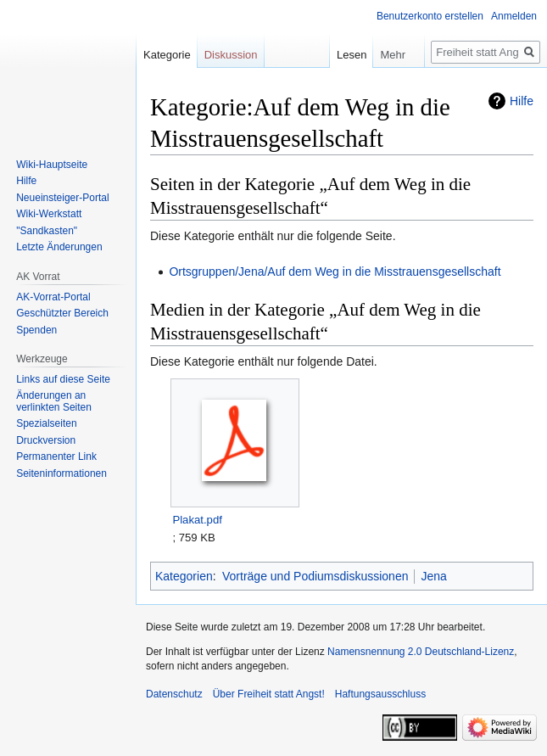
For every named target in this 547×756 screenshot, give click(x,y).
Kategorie (167, 55)
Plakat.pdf (197, 520)
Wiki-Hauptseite (52, 165)
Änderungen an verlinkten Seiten (54, 401)
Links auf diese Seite (63, 379)
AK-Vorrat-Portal (53, 297)
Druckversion (46, 440)
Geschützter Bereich (62, 313)
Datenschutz (174, 694)
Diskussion (231, 55)
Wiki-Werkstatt (49, 214)
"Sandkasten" (47, 231)
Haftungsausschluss (380, 694)
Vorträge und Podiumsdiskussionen (315, 576)
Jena (433, 576)
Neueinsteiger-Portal (62, 198)
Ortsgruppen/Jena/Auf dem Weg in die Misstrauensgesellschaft (335, 272)
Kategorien (184, 576)
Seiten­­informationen (61, 473)
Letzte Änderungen (59, 247)
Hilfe (522, 101)
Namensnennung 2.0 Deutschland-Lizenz (421, 652)
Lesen (340, 55)
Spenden (36, 330)
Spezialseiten (46, 423)
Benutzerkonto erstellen (430, 16)
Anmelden (514, 16)
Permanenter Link (56, 456)
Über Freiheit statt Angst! (269, 694)
